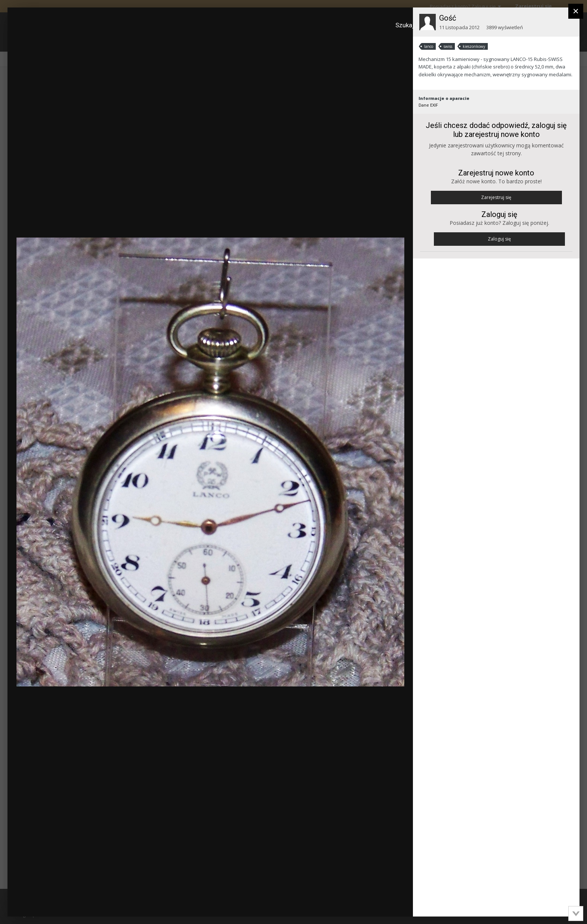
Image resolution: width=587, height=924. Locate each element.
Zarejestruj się (496, 197)
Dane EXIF (428, 105)
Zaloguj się (499, 239)
